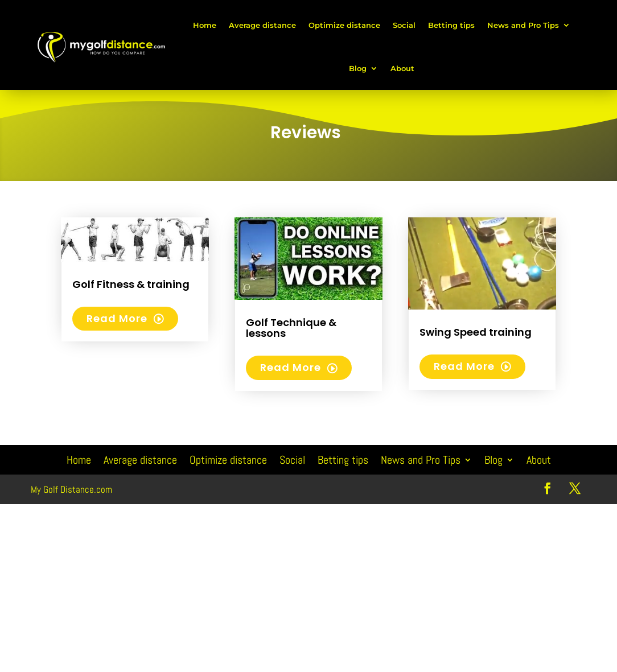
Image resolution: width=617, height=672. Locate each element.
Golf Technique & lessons (291, 328)
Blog (358, 68)
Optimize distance (344, 25)
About (402, 68)
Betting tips (451, 25)
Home (205, 25)
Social (404, 25)
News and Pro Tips (523, 25)
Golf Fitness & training (131, 284)
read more (117, 318)
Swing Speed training (476, 332)
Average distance (262, 25)
